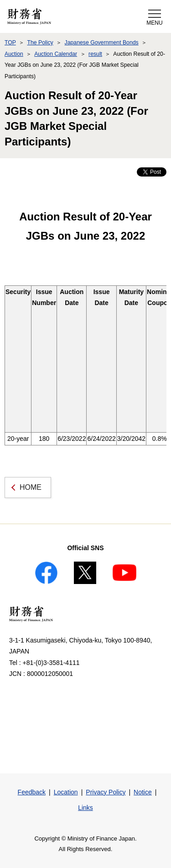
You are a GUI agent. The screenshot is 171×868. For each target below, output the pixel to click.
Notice (143, 792)
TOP (10, 43)
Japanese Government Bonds (102, 43)
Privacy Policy (106, 792)
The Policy (40, 43)
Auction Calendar (56, 54)
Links (85, 808)
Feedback (32, 792)
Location (66, 792)
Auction (14, 54)
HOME (31, 487)
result (95, 54)
